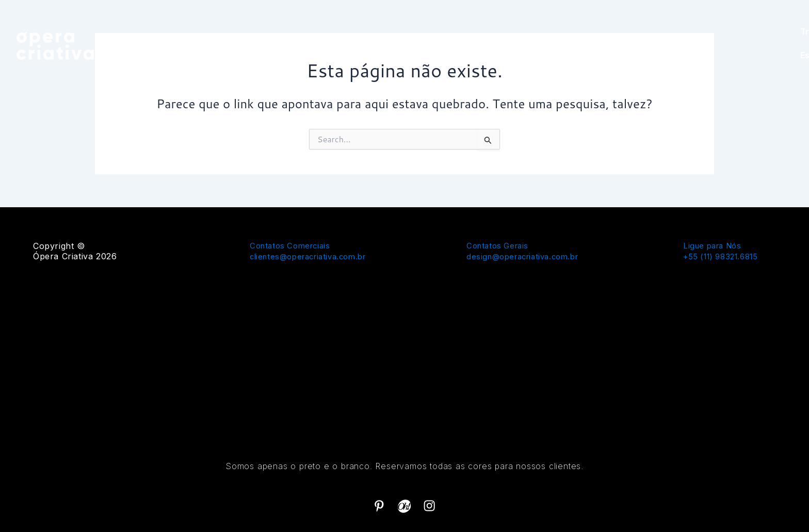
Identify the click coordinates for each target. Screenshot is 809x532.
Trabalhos (719, 43)
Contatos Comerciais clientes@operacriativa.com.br (313, 251)
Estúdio (770, 43)
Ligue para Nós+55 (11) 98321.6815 (725, 251)
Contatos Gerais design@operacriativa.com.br (527, 251)
